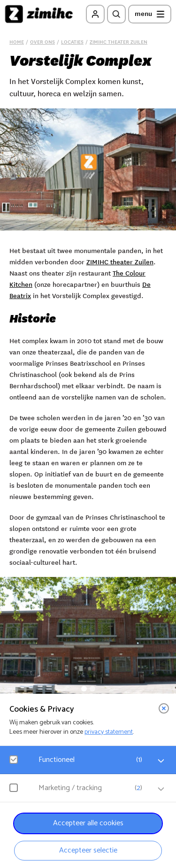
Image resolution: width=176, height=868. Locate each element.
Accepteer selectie (88, 850)
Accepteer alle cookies (88, 823)
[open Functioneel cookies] (161, 761)
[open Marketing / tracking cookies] (161, 789)
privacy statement (109, 732)
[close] (164, 708)
